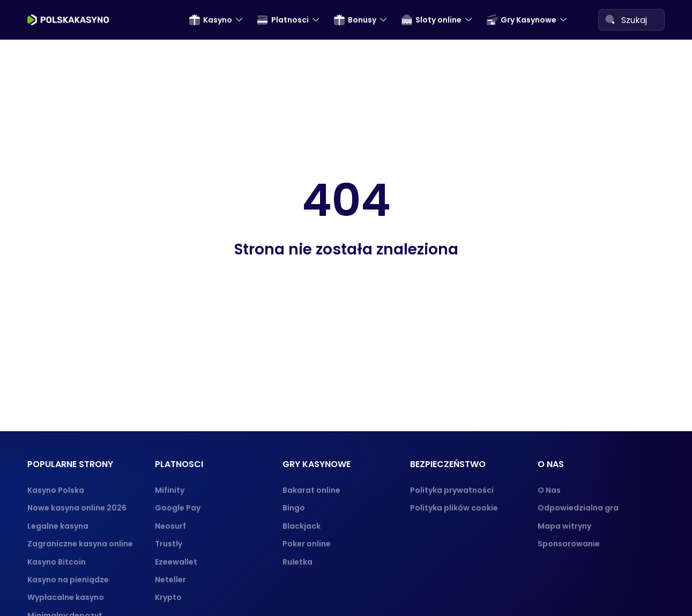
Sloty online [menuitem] (431, 20)
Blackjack (302, 526)
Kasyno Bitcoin (57, 562)
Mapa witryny (564, 526)
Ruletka (297, 562)
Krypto (168, 597)
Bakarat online (311, 490)
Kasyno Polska (56, 490)
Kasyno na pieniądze (68, 580)
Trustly (169, 544)
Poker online (307, 544)
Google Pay (178, 508)
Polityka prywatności (452, 490)
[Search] (610, 19)
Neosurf (170, 526)
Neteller (170, 580)
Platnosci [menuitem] (283, 20)
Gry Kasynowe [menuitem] (522, 20)
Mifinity (170, 490)
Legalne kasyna (58, 526)
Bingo (294, 508)
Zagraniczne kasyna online (80, 544)
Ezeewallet (176, 562)
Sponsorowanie (569, 544)
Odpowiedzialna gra (578, 508)
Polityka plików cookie (454, 508)
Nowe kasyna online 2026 (77, 508)
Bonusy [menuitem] (355, 20)
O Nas (549, 490)
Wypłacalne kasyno (66, 597)
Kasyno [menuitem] (211, 20)
